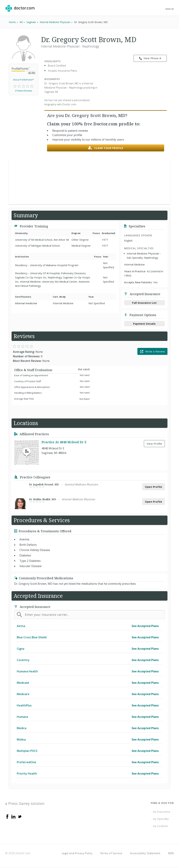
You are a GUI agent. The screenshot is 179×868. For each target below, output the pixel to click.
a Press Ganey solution (25, 803)
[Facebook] (7, 816)
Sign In (170, 9)
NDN (171, 853)
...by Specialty (160, 819)
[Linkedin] (13, 816)
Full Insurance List (144, 303)
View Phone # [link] (150, 58)
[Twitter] (20, 816)
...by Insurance (161, 812)
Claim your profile (106, 148)
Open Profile (153, 487)
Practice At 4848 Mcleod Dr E (64, 442)
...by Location (160, 826)
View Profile (154, 444)
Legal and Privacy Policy (77, 853)
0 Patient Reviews (24, 91)
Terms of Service (111, 853)
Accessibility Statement (145, 853)
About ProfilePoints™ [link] (24, 80)
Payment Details (144, 324)
